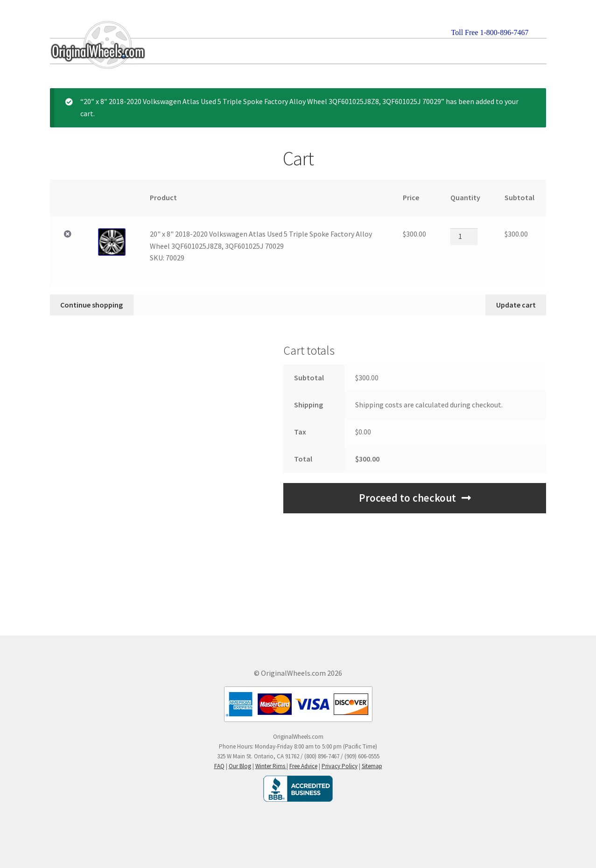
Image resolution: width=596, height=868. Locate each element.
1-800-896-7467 (505, 32)
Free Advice (303, 766)
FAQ (219, 766)
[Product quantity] (464, 237)
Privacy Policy (340, 766)
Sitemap (372, 766)
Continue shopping (91, 305)
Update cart (516, 305)
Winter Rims (271, 766)
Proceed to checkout (407, 498)
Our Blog (240, 766)
